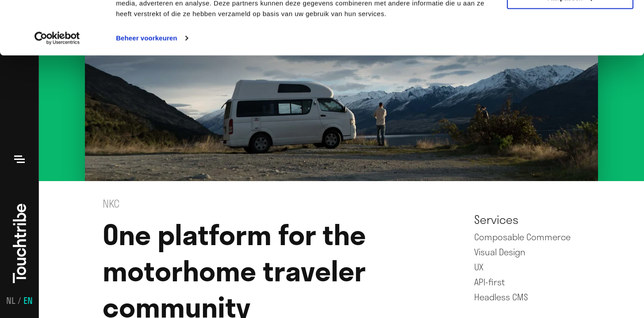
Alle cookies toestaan (570, 22)
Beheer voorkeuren (146, 88)
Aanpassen (571, 48)
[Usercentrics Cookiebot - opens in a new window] (57, 88)
